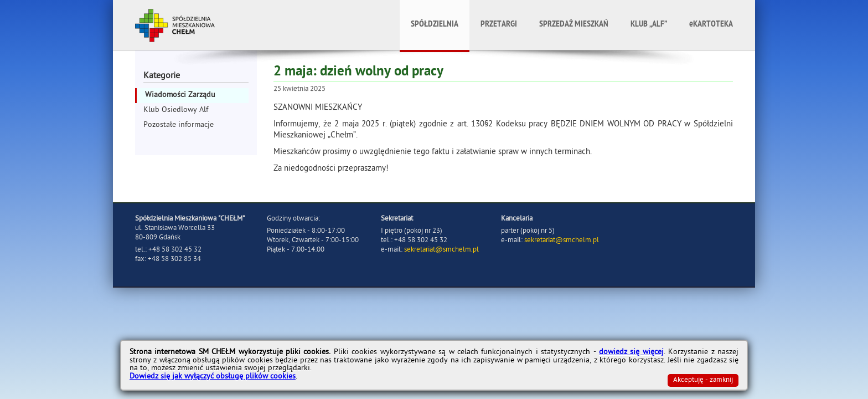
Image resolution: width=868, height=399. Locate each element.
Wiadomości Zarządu (180, 96)
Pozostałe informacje (179, 126)
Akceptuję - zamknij (703, 380)
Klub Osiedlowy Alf (176, 111)
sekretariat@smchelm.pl (441, 250)
